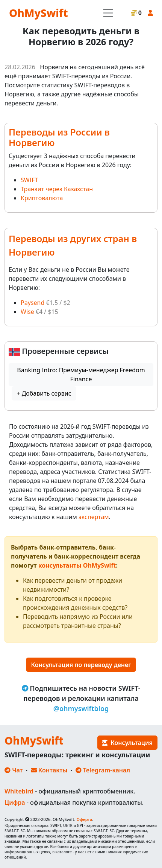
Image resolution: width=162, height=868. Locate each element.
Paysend (33, 303)
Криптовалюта (42, 198)
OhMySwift (39, 13)
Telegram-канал (103, 770)
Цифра (15, 803)
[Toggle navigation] (108, 13)
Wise (27, 312)
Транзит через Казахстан (57, 189)
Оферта (84, 819)
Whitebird (19, 791)
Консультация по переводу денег (81, 665)
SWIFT (29, 180)
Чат (14, 770)
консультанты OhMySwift (77, 565)
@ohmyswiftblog (81, 708)
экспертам (94, 517)
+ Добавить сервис (44, 393)
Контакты (49, 770)
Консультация (127, 743)
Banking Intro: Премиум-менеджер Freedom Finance (81, 375)
